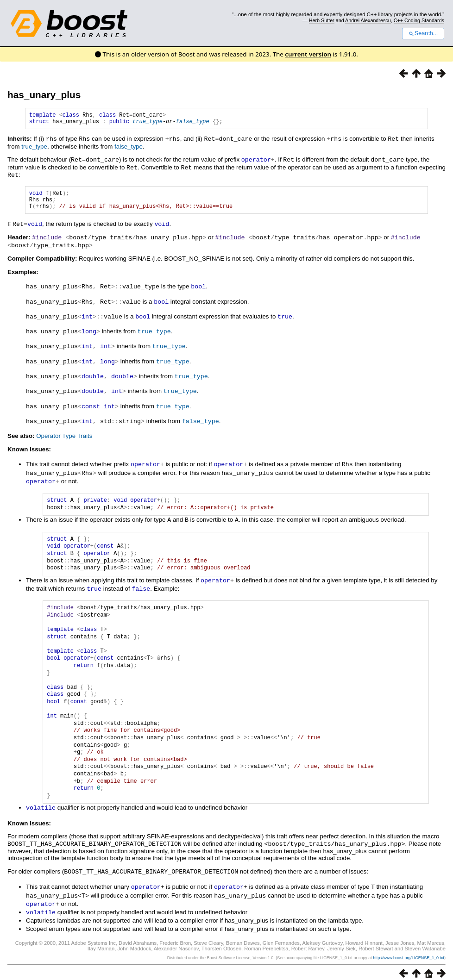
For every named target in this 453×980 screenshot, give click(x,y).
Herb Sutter (322, 20)
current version (308, 54)
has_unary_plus (44, 95)
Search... (423, 33)
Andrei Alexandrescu (368, 20)
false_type (193, 124)
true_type (148, 124)
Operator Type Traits (64, 435)
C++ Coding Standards (419, 20)
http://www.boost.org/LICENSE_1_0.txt (409, 951)
